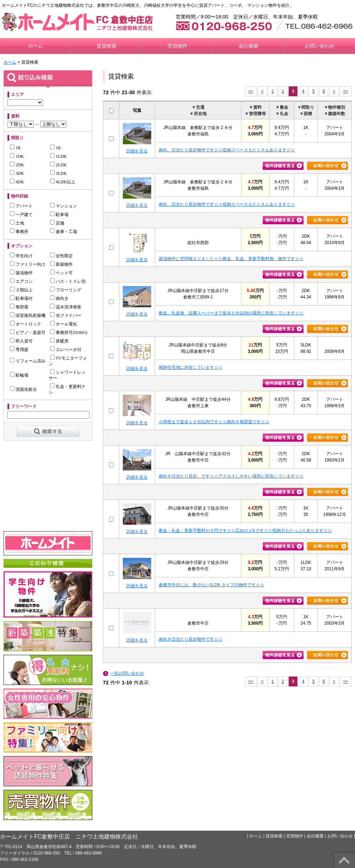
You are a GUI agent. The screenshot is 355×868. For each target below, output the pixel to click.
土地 (17, 223)
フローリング (66, 290)
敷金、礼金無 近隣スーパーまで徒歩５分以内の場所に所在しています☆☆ (231, 313)
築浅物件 (21, 273)
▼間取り (306, 107)
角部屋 (19, 307)
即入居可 (21, 341)
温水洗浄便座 (66, 307)
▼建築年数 (335, 114)
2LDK (58, 165)
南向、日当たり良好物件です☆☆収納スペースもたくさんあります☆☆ (227, 150)
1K (56, 148)
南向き (59, 298)
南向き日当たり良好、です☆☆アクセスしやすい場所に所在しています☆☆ (231, 476)
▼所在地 (198, 114)
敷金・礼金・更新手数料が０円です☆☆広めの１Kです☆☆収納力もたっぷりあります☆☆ (245, 530)
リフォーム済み (28, 361)
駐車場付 (21, 298)
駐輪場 (19, 375)
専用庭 (19, 350)
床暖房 (59, 341)
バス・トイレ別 (68, 281)
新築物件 (61, 264)
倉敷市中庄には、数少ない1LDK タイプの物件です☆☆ (211, 585)
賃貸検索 (106, 46)
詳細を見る (137, 151)
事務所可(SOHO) (69, 333)
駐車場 (59, 215)
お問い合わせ (319, 46)
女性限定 (61, 256)
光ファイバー (66, 316)
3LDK (58, 173)
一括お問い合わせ (127, 673)
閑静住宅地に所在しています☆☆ (191, 367)
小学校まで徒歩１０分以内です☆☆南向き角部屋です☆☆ (214, 422)
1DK (17, 156)
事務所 (19, 232)
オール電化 (64, 324)
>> (346, 91)
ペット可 (61, 273)
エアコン (21, 281)
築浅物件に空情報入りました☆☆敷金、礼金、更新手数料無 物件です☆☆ (231, 259)
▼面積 (306, 114)
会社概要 (248, 46)
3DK (17, 173)
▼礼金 (282, 114)
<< (251, 91)
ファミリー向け (28, 264)
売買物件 (177, 46)
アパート (21, 206)
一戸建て (21, 215)
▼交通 (198, 107)
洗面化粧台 (23, 389)
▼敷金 (282, 107)
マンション (64, 206)
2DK (17, 165)
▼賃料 (255, 107)
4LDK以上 (63, 182)
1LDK (58, 156)
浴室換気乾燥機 (28, 316)
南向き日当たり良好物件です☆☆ (191, 639)
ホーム (35, 46)
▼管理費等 (255, 114)
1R (15, 148)
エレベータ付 (66, 350)
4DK (17, 182)
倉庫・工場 (64, 232)
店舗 (57, 223)
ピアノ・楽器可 (28, 333)
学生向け (21, 256)
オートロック (26, 324)
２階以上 (21, 290)
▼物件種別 (335, 107)
